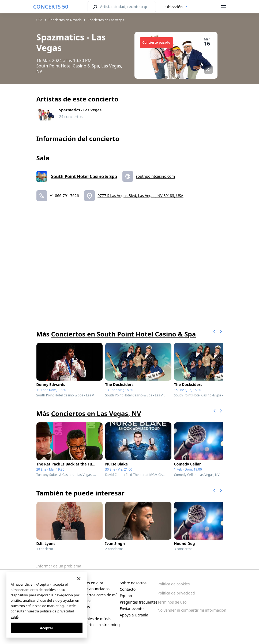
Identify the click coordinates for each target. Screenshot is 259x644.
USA (40, 20)
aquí (14, 616)
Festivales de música (95, 619)
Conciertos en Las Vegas (106, 20)
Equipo (126, 596)
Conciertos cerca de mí (97, 595)
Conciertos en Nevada (65, 20)
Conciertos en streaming (98, 625)
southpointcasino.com (155, 176)
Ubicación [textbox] (174, 7)
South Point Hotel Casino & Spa (84, 176)
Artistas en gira (90, 583)
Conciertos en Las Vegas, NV (96, 413)
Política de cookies (174, 584)
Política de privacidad (176, 593)
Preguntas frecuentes (139, 602)
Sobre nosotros (133, 583)
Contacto (128, 589)
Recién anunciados (93, 589)
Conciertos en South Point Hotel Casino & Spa (123, 334)
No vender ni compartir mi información (192, 610)
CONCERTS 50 (51, 7)
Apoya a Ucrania (134, 615)
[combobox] (177, 7)
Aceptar (47, 628)
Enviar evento (132, 609)
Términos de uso (172, 602)
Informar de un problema (59, 566)
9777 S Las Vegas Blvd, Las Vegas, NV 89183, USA (140, 196)
